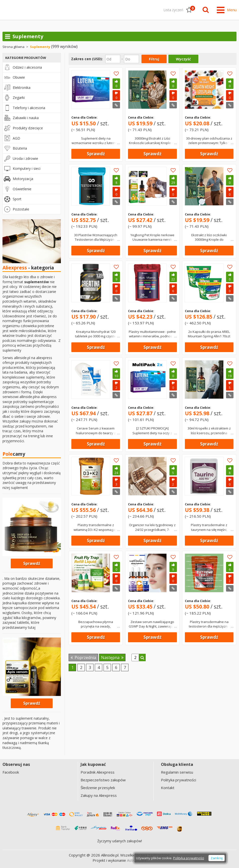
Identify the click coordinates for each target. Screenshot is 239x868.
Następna (112, 657)
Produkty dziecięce (28, 128)
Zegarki (19, 98)
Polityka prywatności (179, 780)
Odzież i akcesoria (27, 67)
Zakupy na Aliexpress (99, 796)
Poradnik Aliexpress (98, 772)
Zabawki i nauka (26, 118)
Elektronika (22, 88)
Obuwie (19, 78)
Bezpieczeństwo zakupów (103, 780)
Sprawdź (96, 154)
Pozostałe (21, 209)
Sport (17, 199)
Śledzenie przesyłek (98, 788)
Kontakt (168, 788)
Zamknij (217, 858)
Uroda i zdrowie (25, 159)
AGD (16, 138)
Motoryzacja (23, 179)
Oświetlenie (22, 189)
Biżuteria (20, 148)
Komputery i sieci (27, 169)
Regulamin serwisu (177, 772)
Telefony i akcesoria (29, 108)
